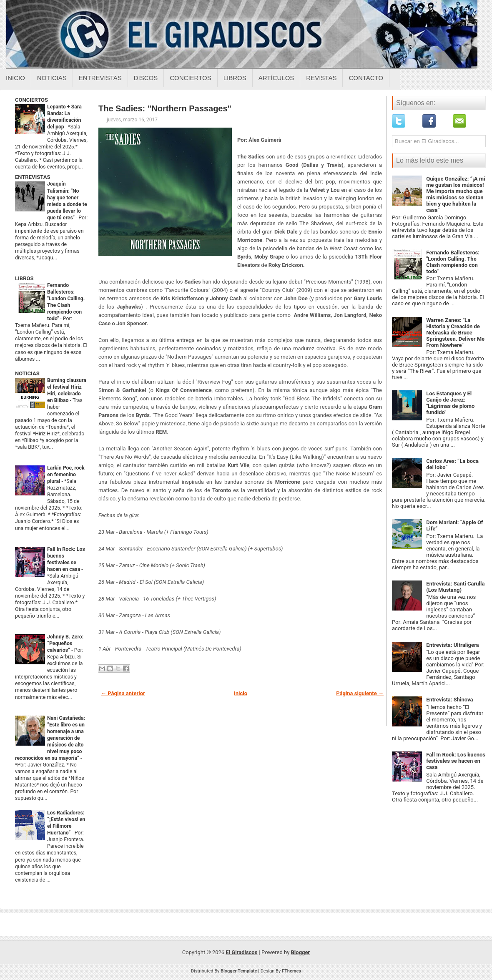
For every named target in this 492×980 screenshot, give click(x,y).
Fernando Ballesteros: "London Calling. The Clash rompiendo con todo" (453, 262)
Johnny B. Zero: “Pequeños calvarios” (65, 643)
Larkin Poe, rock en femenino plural (66, 475)
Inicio (15, 78)
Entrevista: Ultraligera (452, 645)
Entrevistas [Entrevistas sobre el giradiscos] (100, 78)
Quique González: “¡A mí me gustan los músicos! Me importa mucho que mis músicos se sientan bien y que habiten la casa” (456, 194)
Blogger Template (239, 971)
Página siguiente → (360, 693)
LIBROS (24, 278)
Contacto (366, 78)
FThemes (291, 971)
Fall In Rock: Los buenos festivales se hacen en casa (456, 761)
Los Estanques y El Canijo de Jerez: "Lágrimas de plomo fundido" (450, 403)
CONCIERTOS (31, 100)
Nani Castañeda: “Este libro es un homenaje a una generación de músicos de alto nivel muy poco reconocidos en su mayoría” (50, 738)
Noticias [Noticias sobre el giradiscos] (52, 78)
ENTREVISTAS (33, 177)
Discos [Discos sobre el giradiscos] (146, 78)
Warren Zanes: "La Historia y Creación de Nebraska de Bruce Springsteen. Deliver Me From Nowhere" (455, 333)
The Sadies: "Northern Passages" (165, 108)
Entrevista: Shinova (449, 700)
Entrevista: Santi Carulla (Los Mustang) (455, 587)
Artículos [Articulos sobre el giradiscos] (276, 78)
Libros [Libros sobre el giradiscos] (235, 78)
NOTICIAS (27, 373)
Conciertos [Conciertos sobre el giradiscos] (190, 78)
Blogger (301, 952)
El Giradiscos (241, 952)
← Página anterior (123, 693)
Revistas (321, 78)
